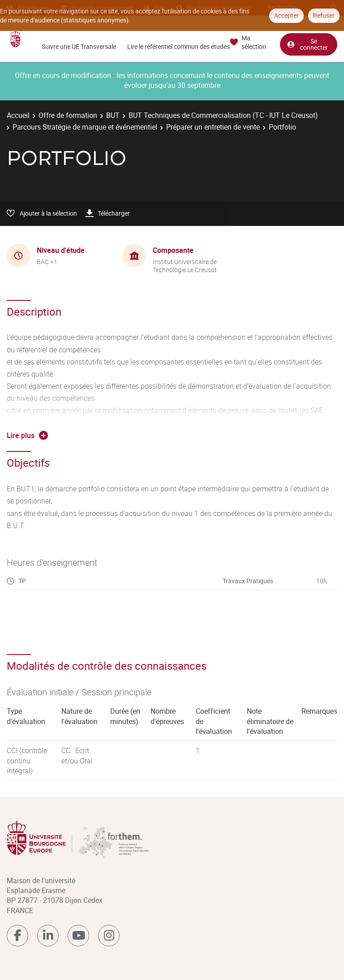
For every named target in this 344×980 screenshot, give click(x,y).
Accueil (18, 115)
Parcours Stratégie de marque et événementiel (85, 127)
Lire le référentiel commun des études (178, 46)
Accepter (286, 15)
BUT (113, 115)
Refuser (324, 15)
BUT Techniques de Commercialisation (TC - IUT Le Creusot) (223, 115)
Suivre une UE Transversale (79, 46)
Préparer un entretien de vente (213, 127)
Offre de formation (68, 115)
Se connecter (307, 44)
